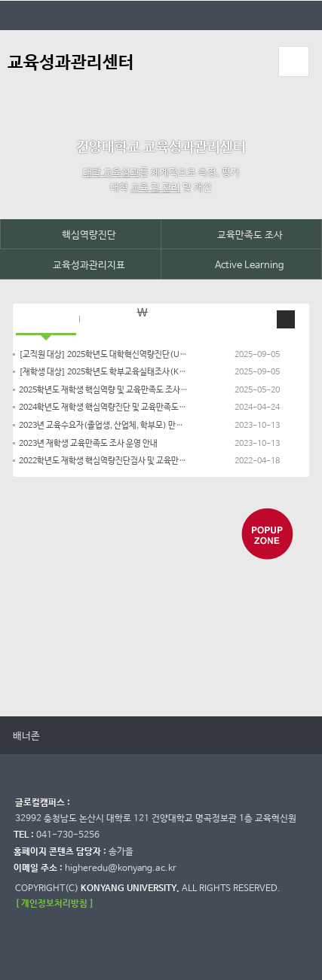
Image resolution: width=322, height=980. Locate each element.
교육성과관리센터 (71, 63)
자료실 (108, 319)
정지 (23, 653)
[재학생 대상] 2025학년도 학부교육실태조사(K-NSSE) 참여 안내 (104, 372)
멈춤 (71, 736)
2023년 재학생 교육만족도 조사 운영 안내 (88, 444)
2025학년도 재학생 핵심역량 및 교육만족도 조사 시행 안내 (104, 390)
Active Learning (241, 265)
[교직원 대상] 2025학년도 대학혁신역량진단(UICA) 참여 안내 (104, 355)
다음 (86, 736)
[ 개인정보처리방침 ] (54, 904)
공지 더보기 (286, 319)
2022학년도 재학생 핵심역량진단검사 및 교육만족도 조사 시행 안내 (104, 461)
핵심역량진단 (80, 235)
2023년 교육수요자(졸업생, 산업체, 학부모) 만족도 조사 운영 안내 (104, 426)
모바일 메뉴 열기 (293, 61)
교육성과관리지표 (80, 265)
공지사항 (46, 319)
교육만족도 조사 (241, 235)
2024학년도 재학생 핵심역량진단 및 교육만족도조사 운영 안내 (104, 408)
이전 (56, 736)
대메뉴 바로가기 (0, 0)
